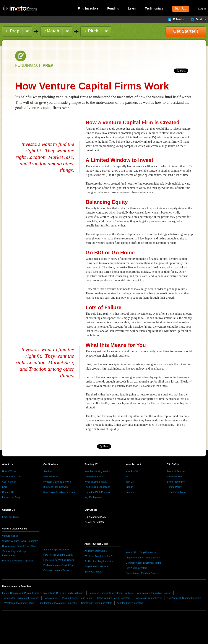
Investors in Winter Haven (149, 598)
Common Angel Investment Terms (144, 563)
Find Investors (88, 8)
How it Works (9, 471)
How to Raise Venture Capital (59, 560)
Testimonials (154, 8)
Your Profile (132, 471)
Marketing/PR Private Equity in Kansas (64, 593)
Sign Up (181, 8)
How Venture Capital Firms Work (19, 546)
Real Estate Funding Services (59, 492)
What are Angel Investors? (98, 556)
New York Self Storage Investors (184, 598)
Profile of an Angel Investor (99, 561)
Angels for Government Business (22, 598)
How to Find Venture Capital (58, 555)
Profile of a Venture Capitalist (18, 561)
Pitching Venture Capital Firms (59, 565)
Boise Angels (51, 598)
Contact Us (8, 492)
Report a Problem (176, 492)
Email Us (201, 19)
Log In (202, 9)
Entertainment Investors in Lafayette (58, 603)
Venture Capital (10, 536)
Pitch (91, 31)
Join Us (130, 482)
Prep (12, 31)
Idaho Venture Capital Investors (114, 598)
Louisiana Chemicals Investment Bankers (111, 593)
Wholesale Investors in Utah (19, 603)
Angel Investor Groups (96, 566)
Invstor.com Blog (11, 497)
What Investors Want (96, 482)
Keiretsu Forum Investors (130, 603)
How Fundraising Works (97, 471)
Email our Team (10, 517)
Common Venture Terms (56, 570)
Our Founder (9, 482)
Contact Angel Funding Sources (142, 573)
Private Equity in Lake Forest (77, 598)
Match (51, 31)
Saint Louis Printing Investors (97, 603)
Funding (113, 8)
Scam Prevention (176, 482)
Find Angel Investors (136, 568)
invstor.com (19, 9)
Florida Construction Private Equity (20, 593)
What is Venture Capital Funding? (20, 541)
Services (48, 471)
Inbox (129, 477)
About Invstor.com (12, 477)
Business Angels (93, 572)
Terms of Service (176, 471)
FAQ (5, 487)
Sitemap (130, 492)
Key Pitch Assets (93, 497)
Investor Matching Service (57, 482)
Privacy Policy (174, 477)
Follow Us (179, 19)
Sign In (129, 487)
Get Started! (186, 31)
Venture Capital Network (56, 550)
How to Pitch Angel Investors (141, 552)
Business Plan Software (56, 487)
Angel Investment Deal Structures (143, 558)
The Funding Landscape (97, 487)
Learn (132, 8)
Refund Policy (174, 487)
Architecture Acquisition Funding (154, 593)
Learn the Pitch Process (97, 492)
